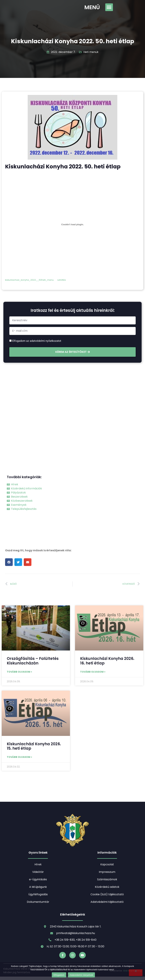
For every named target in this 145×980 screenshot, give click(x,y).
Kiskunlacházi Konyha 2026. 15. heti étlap (34, 746)
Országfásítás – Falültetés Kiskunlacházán (33, 661)
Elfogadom (59, 975)
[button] (109, 7)
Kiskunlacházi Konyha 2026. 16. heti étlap (107, 661)
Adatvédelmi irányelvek (81, 975)
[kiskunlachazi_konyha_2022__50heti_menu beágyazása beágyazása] (72, 225)
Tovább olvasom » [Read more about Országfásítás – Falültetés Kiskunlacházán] (19, 672)
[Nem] (136, 973)
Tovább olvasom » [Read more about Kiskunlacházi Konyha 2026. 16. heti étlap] (93, 672)
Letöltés (62, 280)
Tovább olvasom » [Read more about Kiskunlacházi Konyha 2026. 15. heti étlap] (19, 757)
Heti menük (91, 52)
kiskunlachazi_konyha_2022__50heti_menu (29, 280)
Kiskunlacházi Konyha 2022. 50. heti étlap (73, 41)
